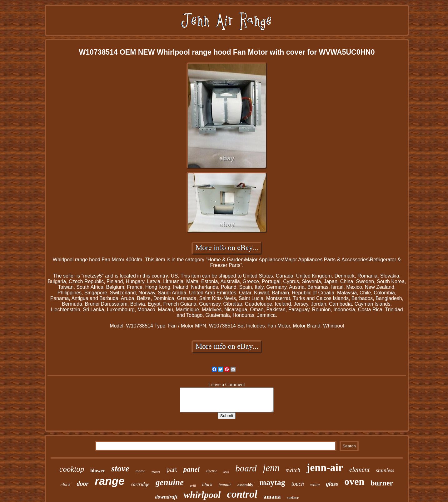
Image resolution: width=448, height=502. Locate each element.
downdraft (166, 497)
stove (120, 468)
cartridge (140, 484)
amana (272, 497)
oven (354, 481)
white (315, 485)
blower (98, 471)
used (226, 472)
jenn (271, 468)
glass (332, 484)
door (82, 484)
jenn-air (325, 468)
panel (192, 469)
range (110, 481)
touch (298, 484)
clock (66, 485)
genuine (170, 482)
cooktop (72, 469)
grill (193, 485)
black (207, 485)
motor (140, 471)
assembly (245, 485)
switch (293, 470)
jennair (225, 485)
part (172, 469)
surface (293, 498)
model (156, 472)
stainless (385, 470)
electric (212, 471)
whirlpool (202, 495)
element (359, 470)
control (242, 494)
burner (382, 483)
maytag (272, 482)
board (246, 468)
